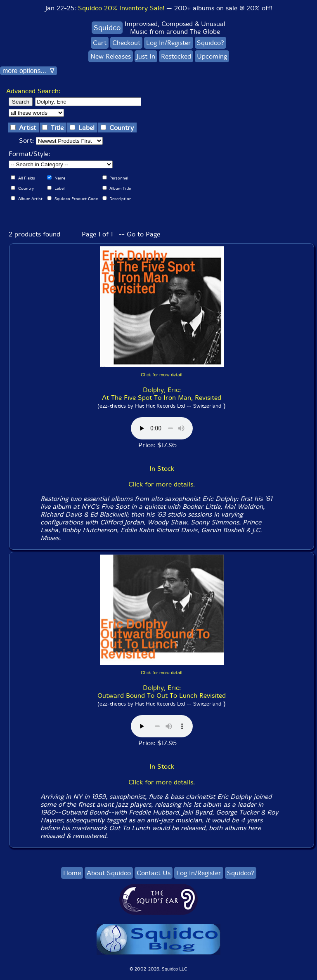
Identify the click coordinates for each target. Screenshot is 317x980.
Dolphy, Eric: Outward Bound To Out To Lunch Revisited (162, 692)
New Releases (111, 56)
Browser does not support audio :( (162, 428)
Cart (100, 43)
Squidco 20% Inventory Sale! (121, 8)
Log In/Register (169, 43)
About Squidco (109, 873)
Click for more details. (162, 484)
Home (72, 873)
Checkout (126, 43)
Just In (146, 56)
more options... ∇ (28, 71)
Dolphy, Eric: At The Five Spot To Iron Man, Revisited (162, 394)
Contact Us (154, 873)
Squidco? (211, 43)
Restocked (176, 56)
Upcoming (212, 56)
